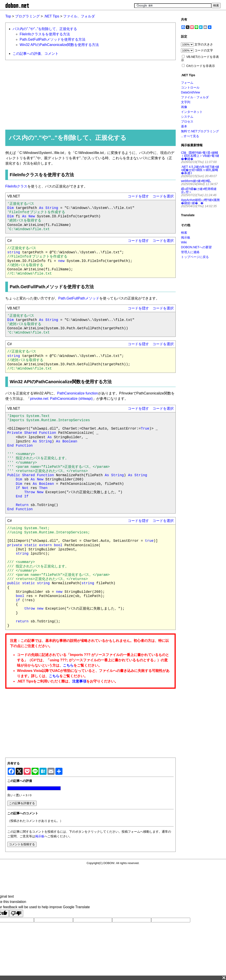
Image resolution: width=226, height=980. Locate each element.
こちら (68, 665)
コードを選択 (163, 196)
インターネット (192, 112)
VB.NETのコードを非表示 (200, 58)
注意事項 (79, 681)
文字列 (186, 102)
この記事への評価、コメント (36, 54)
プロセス (187, 121)
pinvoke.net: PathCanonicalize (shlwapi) (61, 399)
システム (187, 117)
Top (8, 16)
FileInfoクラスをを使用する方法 (45, 34)
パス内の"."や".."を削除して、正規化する (45, 29)
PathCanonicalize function (78, 393)
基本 (184, 126)
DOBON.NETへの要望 (196, 247)
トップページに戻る (195, 257)
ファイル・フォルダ (195, 97)
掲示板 (40, 836)
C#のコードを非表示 (201, 66)
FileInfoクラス (16, 186)
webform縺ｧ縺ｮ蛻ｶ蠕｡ (196, 181)
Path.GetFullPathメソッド (79, 298)
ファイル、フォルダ (79, 16)
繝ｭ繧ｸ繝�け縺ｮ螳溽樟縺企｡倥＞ (199, 190)
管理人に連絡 (190, 252)
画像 (184, 107)
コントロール (190, 87)
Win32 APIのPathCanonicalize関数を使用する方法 (59, 45)
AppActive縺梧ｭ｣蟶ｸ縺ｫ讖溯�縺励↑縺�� (200, 201)
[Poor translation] (16, 913)
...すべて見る (190, 136)
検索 (184, 233)
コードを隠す (138, 196)
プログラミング (27, 16)
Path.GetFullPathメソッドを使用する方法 (53, 39)
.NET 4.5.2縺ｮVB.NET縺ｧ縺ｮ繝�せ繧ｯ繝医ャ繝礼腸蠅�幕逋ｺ (200, 170)
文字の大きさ (204, 44)
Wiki (184, 242)
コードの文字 (204, 50)
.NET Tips (51, 16)
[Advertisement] (89, 95)
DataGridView (190, 92)
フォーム (187, 83)
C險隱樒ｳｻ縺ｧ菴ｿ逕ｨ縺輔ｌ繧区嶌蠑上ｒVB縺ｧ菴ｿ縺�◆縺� (200, 156)
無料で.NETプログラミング (200, 131)
